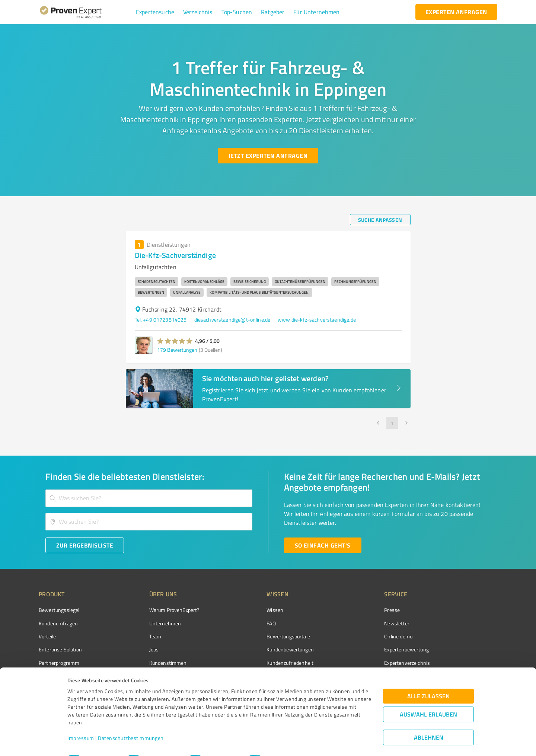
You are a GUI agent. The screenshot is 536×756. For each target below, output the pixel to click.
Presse (350, 610)
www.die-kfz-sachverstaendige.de (317, 320)
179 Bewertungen (177, 350)
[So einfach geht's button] (323, 545)
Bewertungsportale (260, 636)
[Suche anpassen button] (380, 220)
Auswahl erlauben (428, 697)
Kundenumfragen (58, 623)
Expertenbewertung (365, 649)
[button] (155, 12)
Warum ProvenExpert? (160, 610)
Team (141, 636)
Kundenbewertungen (262, 649)
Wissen (247, 610)
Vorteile (47, 636)
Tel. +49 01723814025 (161, 320)
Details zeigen (323, 742)
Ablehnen (429, 720)
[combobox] (149, 498)
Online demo (357, 636)
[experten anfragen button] (456, 12)
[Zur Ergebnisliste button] (85, 545)
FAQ (243, 623)
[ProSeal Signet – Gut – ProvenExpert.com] (469, 624)
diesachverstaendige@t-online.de (232, 320)
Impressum (81, 721)
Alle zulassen (428, 679)
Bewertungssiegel (59, 610)
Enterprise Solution (60, 649)
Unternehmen (151, 623)
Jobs (140, 649)
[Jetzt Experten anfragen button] (268, 156)
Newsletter (355, 623)
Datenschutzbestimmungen (131, 721)
